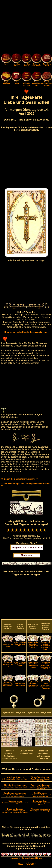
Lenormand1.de (40, 803)
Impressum (15, 858)
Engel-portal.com (15, 810)
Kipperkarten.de (15, 802)
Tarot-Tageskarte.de (40, 779)
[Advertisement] (26, 27)
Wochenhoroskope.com (15, 795)
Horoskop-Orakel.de (15, 778)
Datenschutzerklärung (32, 858)
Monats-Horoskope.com (15, 786)
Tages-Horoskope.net (40, 787)
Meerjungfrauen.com (40, 810)
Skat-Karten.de (40, 795)
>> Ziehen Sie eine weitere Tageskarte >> (20, 479)
